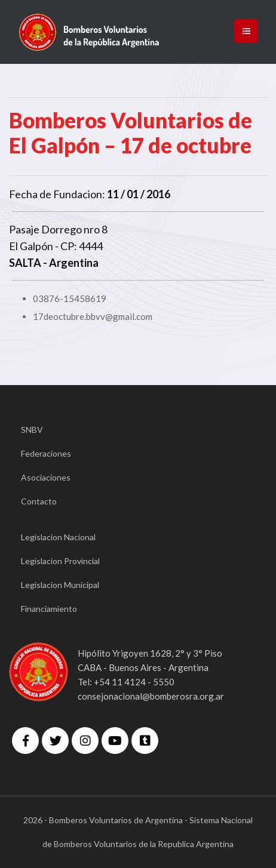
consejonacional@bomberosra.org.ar (151, 696)
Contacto (39, 501)
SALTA (25, 263)
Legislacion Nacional (58, 537)
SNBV (32, 430)
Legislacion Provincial (60, 561)
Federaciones (46, 453)
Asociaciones (46, 477)
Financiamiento (49, 609)
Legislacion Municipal (60, 585)
